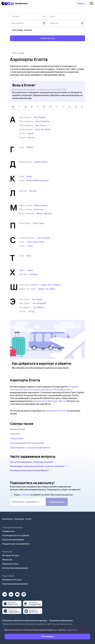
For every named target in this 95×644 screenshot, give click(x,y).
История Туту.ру (11, 555)
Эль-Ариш (37, 299)
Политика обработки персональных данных (25, 620)
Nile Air (62, 401)
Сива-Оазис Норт (35, 242)
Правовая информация (61, 620)
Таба (29, 256)
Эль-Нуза (40, 125)
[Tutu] (8, 3)
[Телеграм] (5, 593)
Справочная (8, 531)
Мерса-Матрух (44, 213)
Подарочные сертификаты (16, 544)
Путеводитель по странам (16, 535)
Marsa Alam (66, 390)
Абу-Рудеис (40, 117)
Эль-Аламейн (39, 303)
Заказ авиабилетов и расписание (27, 443)
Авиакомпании (18, 429)
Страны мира (17, 438)
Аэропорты (19, 519)
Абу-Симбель (43, 121)
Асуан (31, 133)
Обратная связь (10, 564)
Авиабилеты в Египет (56, 411)
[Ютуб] (17, 593)
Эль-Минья (39, 307)
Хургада (34, 274)
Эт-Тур (31, 311)
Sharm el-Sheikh (32, 390)
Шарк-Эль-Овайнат (51, 285)
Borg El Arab (53, 390)
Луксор (33, 191)
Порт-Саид (38, 223)
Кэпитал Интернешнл (38, 180)
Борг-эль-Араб (43, 129)
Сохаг (30, 246)
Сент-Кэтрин (44, 238)
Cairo (43, 390)
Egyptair (37, 401)
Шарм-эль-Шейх (47, 289)
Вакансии (7, 560)
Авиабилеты (8, 519)
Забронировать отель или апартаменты (30, 448)
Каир (29, 176)
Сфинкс (30, 147)
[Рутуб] (24, 593)
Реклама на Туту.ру (12, 580)
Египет (28, 519)
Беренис (39, 209)
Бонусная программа (13, 540)
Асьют (31, 137)
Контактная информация (15, 568)
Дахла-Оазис (41, 162)
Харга (30, 270)
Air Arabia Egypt (50, 401)
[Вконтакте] (11, 593)
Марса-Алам (41, 205)
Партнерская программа (15, 584)
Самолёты (15, 434)
